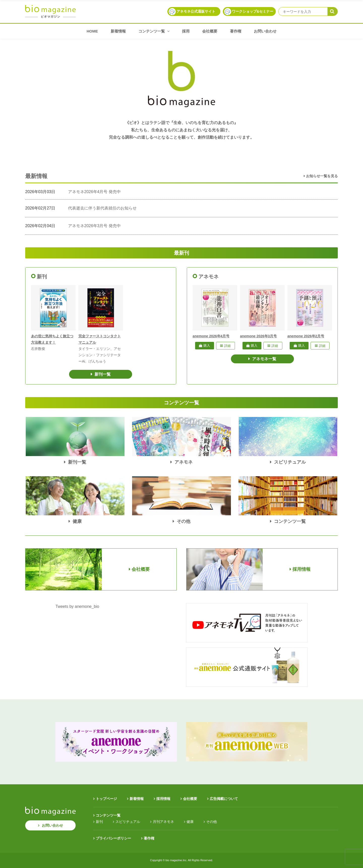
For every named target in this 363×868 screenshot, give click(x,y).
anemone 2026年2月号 (306, 336)
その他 (211, 822)
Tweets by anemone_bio (77, 606)
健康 (190, 822)
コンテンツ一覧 (154, 31)
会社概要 (210, 31)
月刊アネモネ (163, 822)
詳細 (225, 346)
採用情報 (163, 799)
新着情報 (118, 31)
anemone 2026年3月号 (258, 336)
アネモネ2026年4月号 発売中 (94, 192)
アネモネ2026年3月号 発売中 (94, 226)
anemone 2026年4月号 (211, 336)
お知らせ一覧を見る (321, 176)
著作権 (236, 31)
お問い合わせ (265, 31)
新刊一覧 (103, 374)
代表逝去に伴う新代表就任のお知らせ (102, 208)
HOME (92, 31)
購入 (204, 346)
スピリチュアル (128, 822)
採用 (186, 31)
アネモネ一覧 (264, 359)
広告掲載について (224, 799)
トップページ (106, 799)
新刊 (99, 822)
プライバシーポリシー (113, 838)
